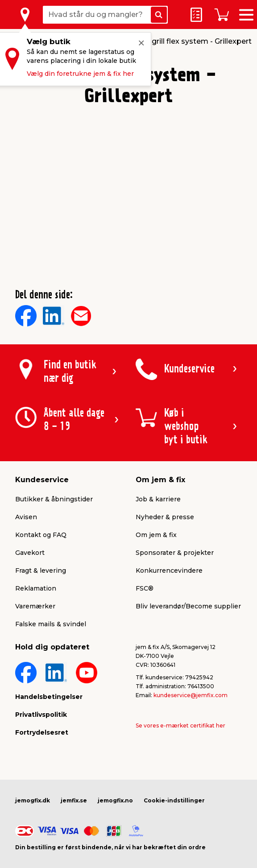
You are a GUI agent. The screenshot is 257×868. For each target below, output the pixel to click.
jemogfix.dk (33, 800)
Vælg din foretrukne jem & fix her (80, 74)
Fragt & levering (41, 570)
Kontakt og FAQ (41, 535)
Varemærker (35, 606)
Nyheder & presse (165, 517)
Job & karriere (158, 499)
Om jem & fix (156, 535)
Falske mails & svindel (51, 624)
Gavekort (30, 553)
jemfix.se (74, 800)
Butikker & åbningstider (54, 499)
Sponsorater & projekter (175, 553)
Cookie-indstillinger (174, 800)
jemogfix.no (115, 800)
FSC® (145, 588)
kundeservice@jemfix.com (191, 695)
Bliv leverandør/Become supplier (188, 606)
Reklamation (36, 588)
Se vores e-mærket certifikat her (180, 725)
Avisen (26, 517)
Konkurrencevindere (169, 570)
